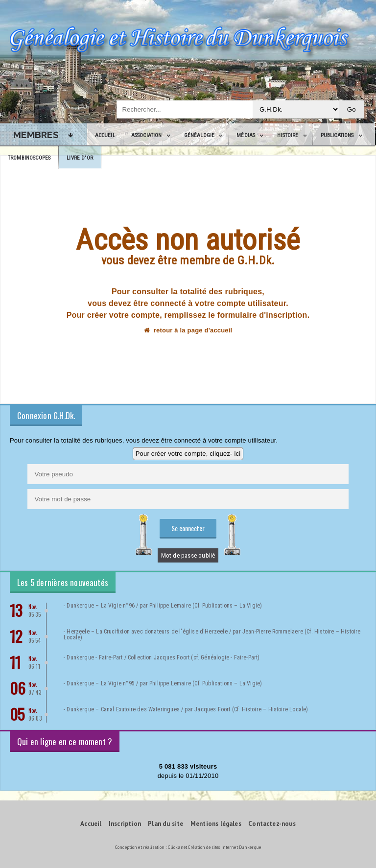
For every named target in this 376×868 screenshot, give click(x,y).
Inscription (125, 824)
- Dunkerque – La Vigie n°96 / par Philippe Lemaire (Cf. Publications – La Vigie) (163, 606)
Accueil (105, 135)
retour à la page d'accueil (188, 330)
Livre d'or (80, 158)
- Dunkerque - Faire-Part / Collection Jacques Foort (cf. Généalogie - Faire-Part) (162, 657)
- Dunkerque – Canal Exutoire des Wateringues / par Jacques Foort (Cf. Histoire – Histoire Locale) (186, 709)
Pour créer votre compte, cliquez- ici (188, 454)
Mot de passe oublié (188, 555)
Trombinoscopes (29, 158)
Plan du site (165, 824)
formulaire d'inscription (262, 315)
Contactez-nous (272, 824)
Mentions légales (216, 824)
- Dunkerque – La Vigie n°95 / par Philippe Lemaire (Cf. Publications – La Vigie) (163, 683)
